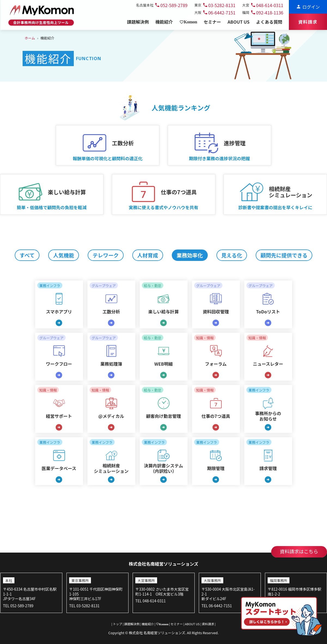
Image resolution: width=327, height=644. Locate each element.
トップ (117, 624)
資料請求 (208, 624)
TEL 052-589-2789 (18, 606)
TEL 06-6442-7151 (217, 606)
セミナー (177, 624)
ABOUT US (192, 624)
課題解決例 (132, 624)
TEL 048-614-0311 (150, 601)
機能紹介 (148, 624)
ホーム (30, 38)
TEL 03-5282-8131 (84, 606)
